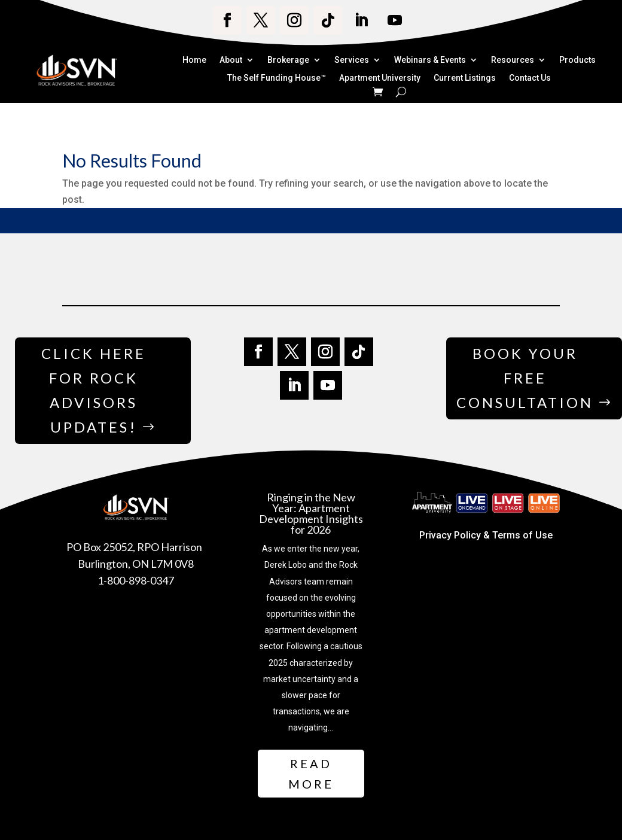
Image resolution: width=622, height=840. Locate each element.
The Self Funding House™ (277, 78)
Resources (513, 60)
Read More (311, 774)
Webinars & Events (430, 60)
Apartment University (380, 78)
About (231, 60)
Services (352, 60)
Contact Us (530, 78)
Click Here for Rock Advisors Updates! (94, 390)
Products (577, 60)
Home (194, 60)
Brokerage (288, 60)
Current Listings (465, 78)
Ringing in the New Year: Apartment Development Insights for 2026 (311, 513)
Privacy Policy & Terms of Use (486, 535)
